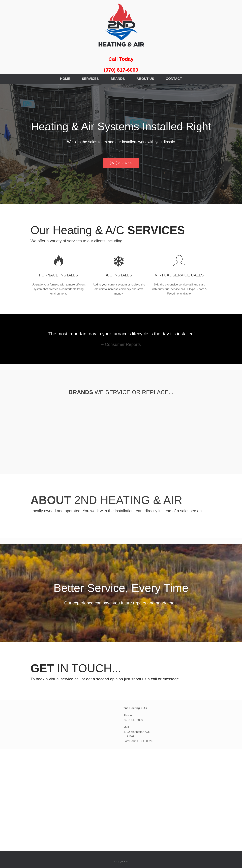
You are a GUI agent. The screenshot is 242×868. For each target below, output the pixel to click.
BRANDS (118, 79)
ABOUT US (145, 79)
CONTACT (174, 79)
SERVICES (90, 79)
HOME (65, 79)
